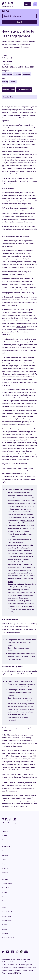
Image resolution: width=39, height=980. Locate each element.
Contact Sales (7, 884)
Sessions (5, 868)
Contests (5, 925)
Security (5, 933)
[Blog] (6, 11)
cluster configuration (21, 777)
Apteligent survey (27, 534)
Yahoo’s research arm (9, 279)
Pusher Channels (8, 735)
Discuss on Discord (24, 90)
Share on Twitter (8, 90)
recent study (21, 326)
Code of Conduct (8, 938)
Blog (3, 896)
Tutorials (5, 855)
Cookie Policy (7, 916)
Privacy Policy (7, 920)
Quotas (4, 929)
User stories (6, 888)
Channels (5, 836)
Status (4, 860)
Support (5, 864)
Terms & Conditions (9, 912)
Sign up (28, 4)
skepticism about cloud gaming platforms (21, 432)
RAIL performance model (25, 142)
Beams (4, 840)
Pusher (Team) (7, 58)
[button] (35, 4)
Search (20, 22)
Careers (4, 901)
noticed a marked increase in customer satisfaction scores (22, 578)
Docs (3, 851)
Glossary (5, 873)
